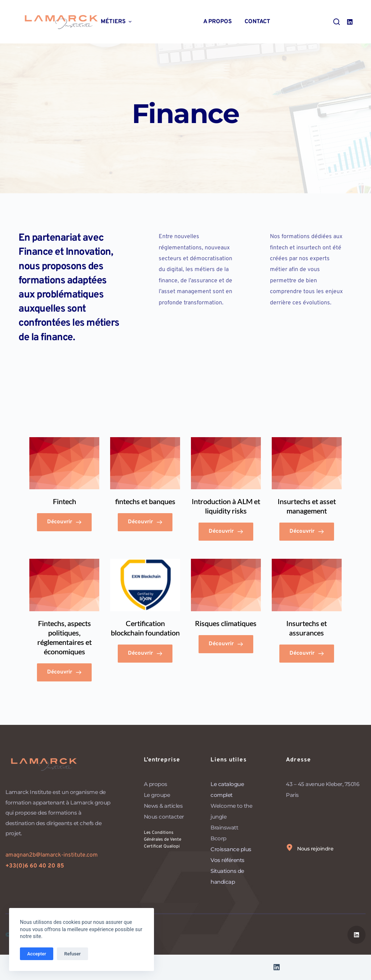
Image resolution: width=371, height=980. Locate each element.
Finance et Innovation (65, 252)
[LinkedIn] (350, 22)
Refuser (72, 954)
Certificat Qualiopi (166, 846)
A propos (218, 22)
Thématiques (168, 22)
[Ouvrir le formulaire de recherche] (337, 22)
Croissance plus (231, 849)
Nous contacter (164, 817)
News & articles (163, 806)
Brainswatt (224, 827)
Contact (257, 22)
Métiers (117, 22)
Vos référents (228, 860)
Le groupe (157, 795)
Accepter (37, 954)
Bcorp (218, 838)
